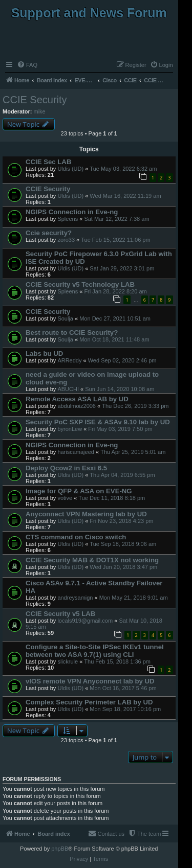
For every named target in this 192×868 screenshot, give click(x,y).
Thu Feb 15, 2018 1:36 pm (117, 661)
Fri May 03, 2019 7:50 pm (120, 429)
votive (65, 498)
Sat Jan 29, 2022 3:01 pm (122, 268)
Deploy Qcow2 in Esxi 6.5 (66, 468)
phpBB (60, 849)
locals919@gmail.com (85, 621)
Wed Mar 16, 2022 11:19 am (125, 196)
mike (40, 111)
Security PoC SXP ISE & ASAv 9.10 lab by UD (98, 422)
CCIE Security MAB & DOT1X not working (92, 560)
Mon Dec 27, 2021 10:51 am (115, 318)
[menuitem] (27, 65)
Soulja (65, 318)
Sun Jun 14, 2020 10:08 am (120, 389)
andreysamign (75, 598)
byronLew (70, 429)
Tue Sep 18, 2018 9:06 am (123, 544)
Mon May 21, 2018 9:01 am (134, 598)
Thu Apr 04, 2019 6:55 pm (122, 475)
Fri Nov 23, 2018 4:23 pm (121, 521)
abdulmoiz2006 (77, 406)
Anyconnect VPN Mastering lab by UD (86, 514)
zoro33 (66, 240)
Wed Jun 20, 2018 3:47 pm (123, 567)
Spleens (68, 219)
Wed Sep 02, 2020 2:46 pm (122, 360)
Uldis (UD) (70, 169)
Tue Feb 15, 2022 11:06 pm (115, 240)
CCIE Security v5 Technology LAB (80, 284)
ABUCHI (68, 389)
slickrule (68, 661)
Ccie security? (49, 233)
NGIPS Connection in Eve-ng (72, 212)
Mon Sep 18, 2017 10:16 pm (125, 709)
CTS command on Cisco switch (76, 537)
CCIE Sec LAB (48, 162)
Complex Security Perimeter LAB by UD (89, 702)
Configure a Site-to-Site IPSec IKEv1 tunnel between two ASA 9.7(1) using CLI (95, 651)
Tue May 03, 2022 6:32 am (123, 169)
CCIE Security (35, 100)
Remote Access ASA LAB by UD (77, 399)
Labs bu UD (44, 353)
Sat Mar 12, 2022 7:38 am (116, 219)
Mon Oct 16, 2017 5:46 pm (123, 688)
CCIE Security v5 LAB (60, 614)
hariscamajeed (76, 452)
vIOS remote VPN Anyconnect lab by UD (90, 681)
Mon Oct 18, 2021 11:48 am (114, 339)
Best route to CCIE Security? (72, 333)
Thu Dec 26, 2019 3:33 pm (135, 406)
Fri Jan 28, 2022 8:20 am (115, 291)
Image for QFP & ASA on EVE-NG (79, 491)
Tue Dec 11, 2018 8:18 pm (112, 498)
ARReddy (69, 360)
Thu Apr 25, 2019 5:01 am (133, 452)
